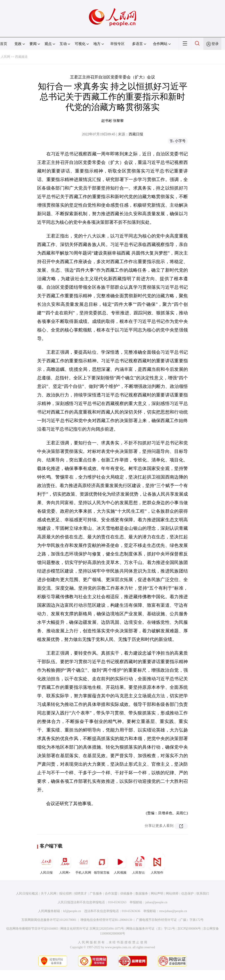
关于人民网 (49, 894)
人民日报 (46, 864)
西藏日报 (136, 134)
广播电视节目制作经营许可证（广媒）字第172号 (170, 920)
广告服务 (96, 894)
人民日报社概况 (27, 894)
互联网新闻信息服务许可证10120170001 (49, 920)
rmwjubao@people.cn (173, 911)
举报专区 (117, 44)
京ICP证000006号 (189, 929)
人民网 (5, 57)
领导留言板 (102, 864)
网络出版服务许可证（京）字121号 (151, 929)
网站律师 (172, 894)
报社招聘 (65, 894)
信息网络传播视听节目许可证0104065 (32, 929)
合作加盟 (111, 894)
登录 (215, 44)
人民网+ (65, 864)
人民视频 (120, 864)
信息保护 (187, 894)
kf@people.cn (72, 911)
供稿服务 (126, 894)
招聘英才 (81, 894)
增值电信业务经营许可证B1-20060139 (106, 920)
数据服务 (142, 894)
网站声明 (157, 894)
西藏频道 (21, 57)
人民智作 (157, 864)
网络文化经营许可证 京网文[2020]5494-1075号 (92, 929)
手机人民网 (83, 864)
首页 (4, 44)
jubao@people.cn (156, 902)
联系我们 (203, 894)
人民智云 (139, 864)
